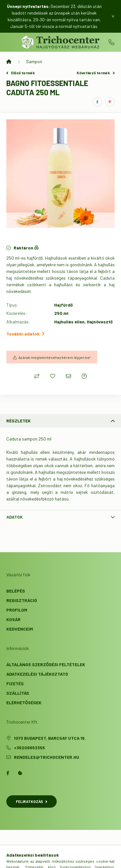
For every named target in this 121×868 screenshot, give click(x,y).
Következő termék (96, 73)
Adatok (15, 517)
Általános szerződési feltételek (46, 664)
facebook (8, 773)
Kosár (13, 619)
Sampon (34, 61)
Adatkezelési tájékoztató (37, 674)
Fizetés (15, 683)
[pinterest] (110, 102)
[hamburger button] (37, 860)
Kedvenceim (20, 629)
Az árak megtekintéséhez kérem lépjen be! (54, 357)
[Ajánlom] (68, 376)
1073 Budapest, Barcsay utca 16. (50, 738)
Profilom (17, 610)
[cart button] (84, 860)
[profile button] (68, 860)
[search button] (53, 860)
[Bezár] (113, 16)
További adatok (25, 334)
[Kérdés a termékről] (84, 376)
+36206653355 (111, 42)
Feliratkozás (32, 801)
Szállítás (18, 693)
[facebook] (97, 102)
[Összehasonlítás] (37, 376)
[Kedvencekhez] (53, 376)
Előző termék (21, 73)
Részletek (19, 421)
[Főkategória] (9, 62)
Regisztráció (22, 600)
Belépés (16, 591)
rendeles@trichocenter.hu (47, 757)
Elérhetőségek (24, 702)
